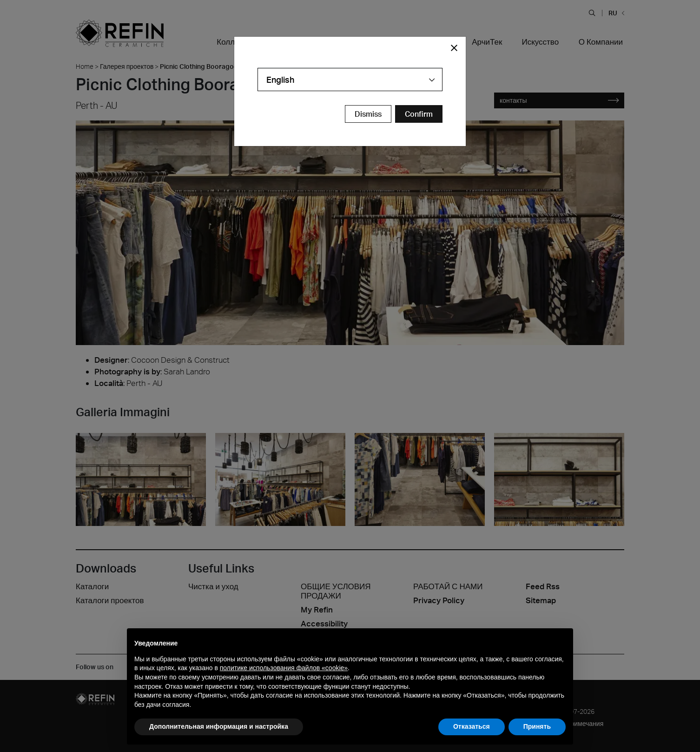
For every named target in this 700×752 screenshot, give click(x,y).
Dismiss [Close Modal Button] (368, 114)
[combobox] (350, 80)
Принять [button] (537, 726)
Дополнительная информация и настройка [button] (219, 726)
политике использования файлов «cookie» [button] (284, 668)
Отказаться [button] (472, 726)
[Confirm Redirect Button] (419, 114)
